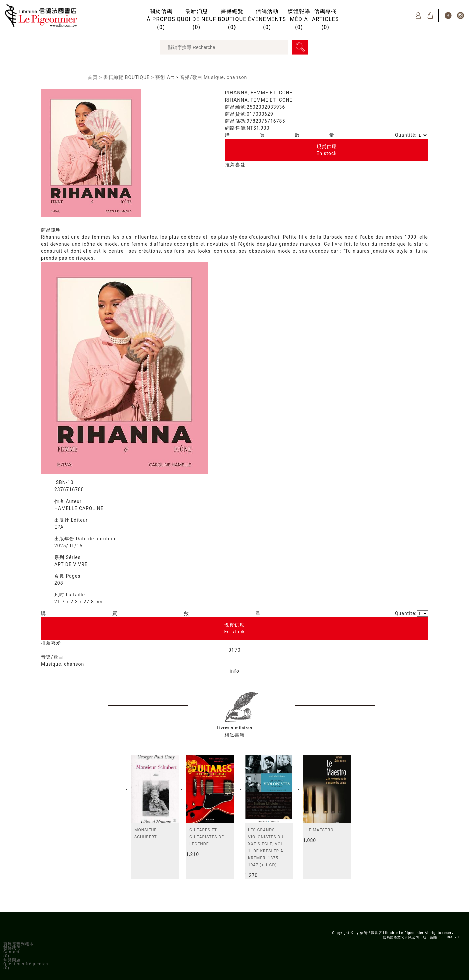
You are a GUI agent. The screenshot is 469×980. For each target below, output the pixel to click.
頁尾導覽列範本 (19, 944)
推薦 (230, 165)
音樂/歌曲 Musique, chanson (213, 77)
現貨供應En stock (326, 150)
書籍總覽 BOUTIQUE (127, 77)
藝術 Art (165, 77)
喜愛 (240, 165)
